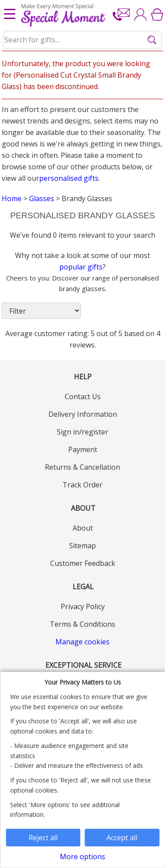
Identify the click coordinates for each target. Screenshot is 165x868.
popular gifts (81, 267)
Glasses (42, 198)
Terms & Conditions (82, 624)
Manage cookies (82, 642)
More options (82, 857)
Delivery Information (83, 414)
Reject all (43, 838)
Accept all (122, 838)
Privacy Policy (83, 606)
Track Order (82, 485)
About (83, 528)
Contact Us (83, 397)
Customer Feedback (83, 563)
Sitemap (82, 546)
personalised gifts (69, 178)
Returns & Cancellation (82, 467)
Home (12, 198)
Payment (83, 449)
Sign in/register (82, 432)
